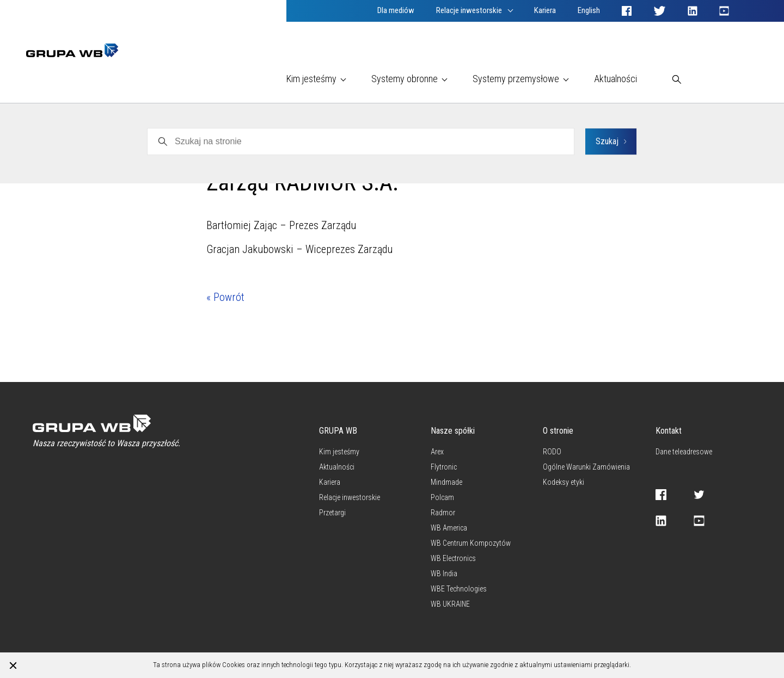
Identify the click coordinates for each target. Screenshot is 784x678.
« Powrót (225, 297)
